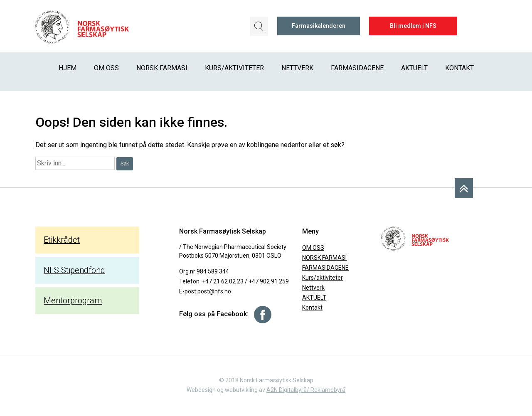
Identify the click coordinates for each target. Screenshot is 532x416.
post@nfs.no (214, 291)
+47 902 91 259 (269, 281)
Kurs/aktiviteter (234, 68)
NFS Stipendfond (74, 270)
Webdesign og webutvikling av (227, 390)
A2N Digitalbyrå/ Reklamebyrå (306, 390)
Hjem (68, 68)
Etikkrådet (62, 240)
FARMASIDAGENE (357, 68)
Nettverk (297, 68)
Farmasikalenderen (319, 26)
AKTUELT (414, 68)
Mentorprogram (73, 300)
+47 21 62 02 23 (223, 281)
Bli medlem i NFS (413, 26)
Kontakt (459, 68)
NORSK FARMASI (162, 68)
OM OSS (106, 68)
